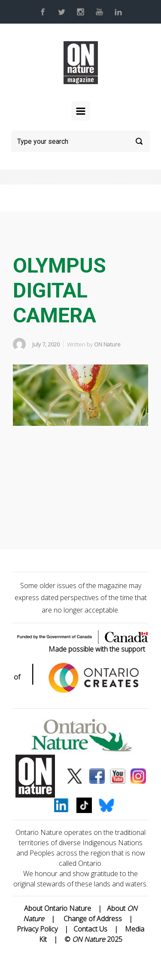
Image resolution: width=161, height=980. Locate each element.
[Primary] (81, 111)
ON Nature (107, 344)
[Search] (80, 141)
